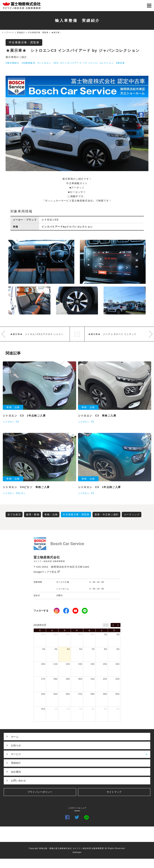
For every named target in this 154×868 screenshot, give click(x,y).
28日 (55, 634)
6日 (81, 649)
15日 (105, 664)
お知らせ (16, 745)
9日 (118, 649)
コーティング (132, 515)
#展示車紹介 (12, 63)
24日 (43, 694)
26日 (68, 694)
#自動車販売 (28, 63)
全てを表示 (14, 515)
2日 (118, 634)
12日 (68, 664)
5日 (69, 649)
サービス (81, 754)
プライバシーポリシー (40, 792)
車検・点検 (51, 515)
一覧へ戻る (77, 334)
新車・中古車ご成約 (107, 515)
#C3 (56, 63)
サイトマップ (114, 792)
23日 (118, 679)
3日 (44, 649)
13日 (80, 664)
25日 (55, 694)
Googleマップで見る (47, 572)
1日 (106, 634)
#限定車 (120, 63)
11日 (55, 664)
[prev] (113, 625)
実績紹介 (16, 763)
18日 (55, 679)
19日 (68, 679)
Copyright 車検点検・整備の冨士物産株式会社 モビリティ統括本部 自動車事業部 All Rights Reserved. (77, 848)
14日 (93, 664)
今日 (106, 625)
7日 (93, 649)
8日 (106, 649)
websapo (77, 852)
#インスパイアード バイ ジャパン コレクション (87, 63)
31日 (93, 634)
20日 (80, 679)
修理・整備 (33, 515)
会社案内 (16, 772)
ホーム (15, 737)
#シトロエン (45, 63)
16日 (118, 664)
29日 (68, 634)
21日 (93, 679)
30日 (80, 634)
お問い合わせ (18, 781)
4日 (56, 649)
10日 (43, 664)
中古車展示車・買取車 (24, 42)
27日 (43, 634)
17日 (43, 679)
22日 (105, 679)
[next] (118, 625)
